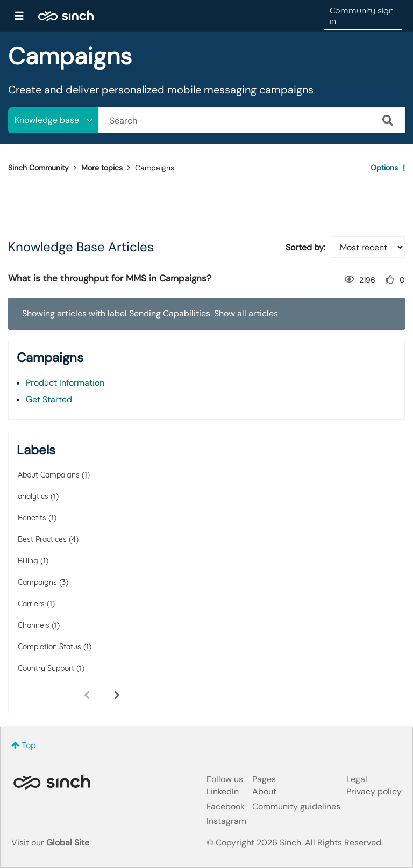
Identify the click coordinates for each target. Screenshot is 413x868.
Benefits (32, 518)
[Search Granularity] (53, 120)
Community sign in (362, 16)
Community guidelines (296, 806)
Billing (28, 561)
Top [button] (29, 745)
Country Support (46, 668)
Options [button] (384, 168)
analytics (33, 496)
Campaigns (37, 582)
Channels (34, 625)
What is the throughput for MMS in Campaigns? (110, 278)
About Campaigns (49, 475)
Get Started (49, 399)
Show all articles (246, 313)
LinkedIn (223, 791)
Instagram (226, 821)
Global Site (68, 842)
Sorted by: (305, 247)
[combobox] (252, 120)
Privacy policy (374, 791)
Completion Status (49, 647)
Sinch (52, 782)
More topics (102, 168)
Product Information (65, 383)
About (264, 791)
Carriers (31, 604)
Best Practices (42, 539)
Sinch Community (66, 16)
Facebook (226, 806)
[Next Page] (117, 695)
